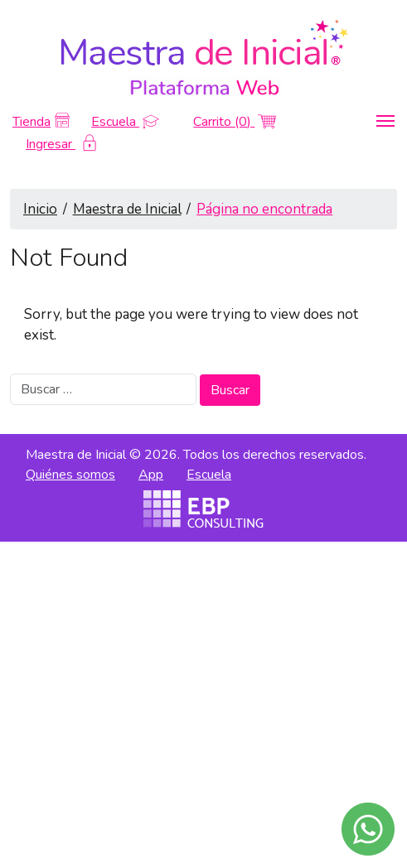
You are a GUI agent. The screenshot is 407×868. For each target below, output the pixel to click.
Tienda (42, 122)
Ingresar (61, 144)
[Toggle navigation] (385, 121)
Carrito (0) (234, 122)
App (151, 475)
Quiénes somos (70, 475)
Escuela (126, 122)
